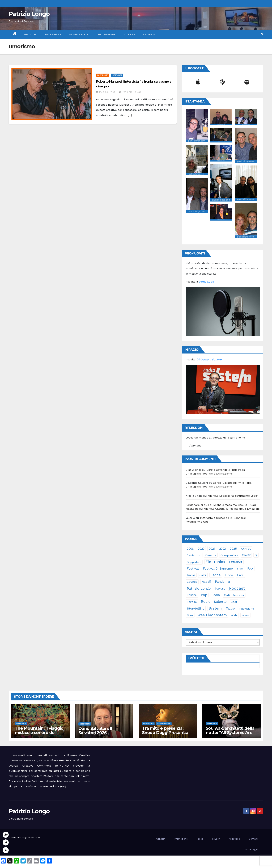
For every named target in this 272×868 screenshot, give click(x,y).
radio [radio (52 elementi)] (216, 595)
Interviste (53, 34)
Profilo (149, 34)
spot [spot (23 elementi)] (234, 602)
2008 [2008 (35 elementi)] (190, 549)
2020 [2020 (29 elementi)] (201, 549)
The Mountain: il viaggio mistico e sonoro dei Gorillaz (39, 733)
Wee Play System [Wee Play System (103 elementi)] (212, 615)
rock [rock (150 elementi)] (205, 601)
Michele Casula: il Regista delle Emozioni (232, 509)
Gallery (129, 34)
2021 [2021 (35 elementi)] (212, 549)
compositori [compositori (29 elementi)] (229, 555)
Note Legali (252, 849)
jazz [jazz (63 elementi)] (203, 575)
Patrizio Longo (29, 14)
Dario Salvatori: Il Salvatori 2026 (95, 731)
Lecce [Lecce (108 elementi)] (216, 575)
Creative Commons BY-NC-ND (46, 766)
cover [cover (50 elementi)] (246, 555)
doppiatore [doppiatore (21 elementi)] (194, 562)
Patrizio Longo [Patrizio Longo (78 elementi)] (199, 589)
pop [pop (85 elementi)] (204, 595)
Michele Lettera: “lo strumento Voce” (233, 496)
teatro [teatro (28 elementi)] (230, 609)
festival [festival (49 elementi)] (193, 568)
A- (6, 850)
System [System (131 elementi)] (215, 608)
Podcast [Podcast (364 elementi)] (237, 588)
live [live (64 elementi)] (240, 575)
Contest (161, 839)
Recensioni (107, 34)
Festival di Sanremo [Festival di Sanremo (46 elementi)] (218, 568)
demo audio (207, 282)
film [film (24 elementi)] (240, 569)
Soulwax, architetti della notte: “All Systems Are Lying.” (230, 733)
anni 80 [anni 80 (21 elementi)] (246, 549)
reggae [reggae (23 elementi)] (192, 602)
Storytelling (80, 34)
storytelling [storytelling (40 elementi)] (196, 608)
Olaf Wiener (194, 470)
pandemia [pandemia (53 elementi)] (223, 582)
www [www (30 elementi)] (245, 615)
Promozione (181, 839)
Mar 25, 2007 (107, 92)
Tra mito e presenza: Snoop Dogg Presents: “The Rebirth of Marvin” (166, 733)
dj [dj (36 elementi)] (256, 555)
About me (234, 839)
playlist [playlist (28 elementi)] (220, 589)
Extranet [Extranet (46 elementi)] (236, 562)
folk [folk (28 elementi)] (250, 569)
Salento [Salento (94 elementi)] (220, 602)
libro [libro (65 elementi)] (229, 575)
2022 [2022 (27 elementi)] (222, 549)
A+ (6, 835)
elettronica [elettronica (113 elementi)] (215, 562)
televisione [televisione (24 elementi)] (246, 609)
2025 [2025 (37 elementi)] (233, 549)
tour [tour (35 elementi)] (190, 615)
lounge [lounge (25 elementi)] (192, 582)
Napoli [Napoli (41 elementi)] (206, 582)
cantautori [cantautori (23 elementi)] (194, 555)
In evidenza (103, 75)
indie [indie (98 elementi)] (191, 575)
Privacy (216, 839)
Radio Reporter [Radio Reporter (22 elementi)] (234, 595)
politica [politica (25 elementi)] (192, 595)
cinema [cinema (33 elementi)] (211, 555)
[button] (262, 34)
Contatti (253, 839)
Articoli (31, 34)
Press (200, 839)
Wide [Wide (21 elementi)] (234, 615)
